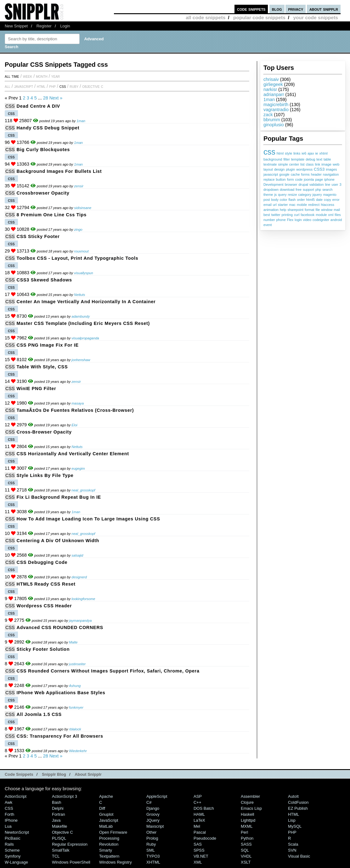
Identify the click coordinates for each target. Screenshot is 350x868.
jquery (317, 195)
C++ (197, 802)
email (268, 205)
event (268, 225)
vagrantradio (276, 110)
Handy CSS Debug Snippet (48, 128)
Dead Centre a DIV (38, 106)
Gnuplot (106, 814)
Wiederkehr (78, 751)
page (319, 179)
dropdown (271, 190)
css (269, 152)
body (275, 200)
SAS (198, 844)
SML (151, 850)
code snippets (251, 9)
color (284, 200)
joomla (309, 179)
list (302, 164)
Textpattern (109, 856)
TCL (56, 856)
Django (153, 808)
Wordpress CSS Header (44, 606)
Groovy (153, 814)
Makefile (59, 826)
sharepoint (295, 210)
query (282, 195)
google (284, 174)
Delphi (58, 808)
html (280, 153)
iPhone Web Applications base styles (61, 693)
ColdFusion (298, 802)
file (318, 210)
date (319, 200)
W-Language (16, 862)
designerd (79, 577)
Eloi (74, 425)
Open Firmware (113, 832)
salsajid (77, 555)
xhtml (324, 153)
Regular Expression (70, 844)
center (294, 164)
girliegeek (273, 84)
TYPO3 (153, 856)
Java (56, 820)
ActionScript (16, 796)
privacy (296, 9)
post (267, 200)
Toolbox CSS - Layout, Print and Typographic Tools (78, 258)
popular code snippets (259, 17)
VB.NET (201, 856)
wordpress (304, 169)
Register (44, 26)
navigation (331, 174)
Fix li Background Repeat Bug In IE (59, 497)
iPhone (11, 820)
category (305, 195)
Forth (9, 814)
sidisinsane (83, 208)
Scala (293, 844)
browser (291, 184)
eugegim (78, 468)
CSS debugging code (42, 562)
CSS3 (319, 169)
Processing (109, 838)
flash (292, 200)
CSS (63, 86)
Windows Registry (116, 862)
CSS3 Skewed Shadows (44, 280)
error (336, 200)
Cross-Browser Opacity (44, 432)
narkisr (270, 89)
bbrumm (272, 120)
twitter (276, 215)
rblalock (75, 729)
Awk (8, 802)
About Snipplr (88, 774)
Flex (290, 220)
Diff (102, 808)
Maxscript (155, 826)
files (338, 215)
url (275, 205)
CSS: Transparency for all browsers (60, 736)
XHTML (153, 862)
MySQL (295, 826)
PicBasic (13, 838)
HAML (199, 814)
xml (331, 215)
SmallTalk (61, 850)
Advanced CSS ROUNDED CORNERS (60, 627)
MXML (247, 826)
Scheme (12, 850)
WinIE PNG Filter (37, 389)
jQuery (153, 820)
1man (269, 99)
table (327, 159)
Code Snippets (19, 774)
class (310, 164)
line (328, 184)
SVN (292, 850)
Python (247, 838)
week (28, 76)
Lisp (292, 820)
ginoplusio (274, 125)
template (298, 159)
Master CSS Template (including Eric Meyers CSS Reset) (83, 323)
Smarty (106, 850)
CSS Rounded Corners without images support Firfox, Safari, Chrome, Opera (108, 671)
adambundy (81, 316)
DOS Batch (204, 808)
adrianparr (274, 94)
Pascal (200, 832)
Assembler (250, 796)
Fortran (59, 814)
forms (305, 174)
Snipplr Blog (54, 774)
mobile (302, 205)
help (283, 210)
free (299, 190)
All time (12, 76)
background (273, 159)
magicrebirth (276, 105)
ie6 (304, 153)
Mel (197, 826)
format (310, 210)
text (319, 159)
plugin (290, 169)
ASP (198, 796)
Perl (244, 832)
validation (317, 184)
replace (269, 179)
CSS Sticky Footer (38, 236)
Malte (73, 642)
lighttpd (248, 820)
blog (277, 9)
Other (151, 832)
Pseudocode (205, 838)
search (327, 190)
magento (330, 195)
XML (198, 862)
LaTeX (199, 820)
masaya (78, 403)
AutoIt (293, 796)
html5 (310, 200)
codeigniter (321, 220)
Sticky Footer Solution (43, 649)
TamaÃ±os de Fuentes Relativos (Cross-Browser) (75, 410)
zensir (79, 186)
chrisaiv (271, 79)
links (297, 153)
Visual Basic (299, 856)
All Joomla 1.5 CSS (39, 714)
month (42, 76)
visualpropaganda (85, 338)
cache (295, 174)
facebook (308, 215)
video (307, 220)
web (336, 164)
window (327, 210)
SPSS (199, 850)
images (331, 169)
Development (274, 184)
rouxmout (81, 251)
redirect (314, 205)
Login (65, 26)
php (318, 190)
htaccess (327, 205)
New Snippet (16, 26)
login (298, 220)
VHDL (246, 856)
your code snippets (316, 17)
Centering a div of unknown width (58, 541)
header (316, 174)
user (335, 184)
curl (297, 215)
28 (46, 98)
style (288, 153)
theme (268, 195)
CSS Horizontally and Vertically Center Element (73, 454)
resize (293, 195)
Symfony (13, 856)
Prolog (152, 838)
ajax (311, 153)
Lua (8, 826)
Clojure (247, 802)
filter (286, 159)
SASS (246, 844)
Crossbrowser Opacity (43, 193)
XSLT (246, 862)
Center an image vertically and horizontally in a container (86, 302)
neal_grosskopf (83, 490)
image (326, 164)
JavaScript (24, 86)
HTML (41, 86)
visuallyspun (83, 273)
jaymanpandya (80, 621)
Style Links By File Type (45, 475)
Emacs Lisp (251, 808)
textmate (270, 164)
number (269, 220)
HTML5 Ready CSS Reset (46, 584)
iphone (329, 179)
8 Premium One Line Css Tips (52, 215)
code (299, 179)
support (308, 190)
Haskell (247, 814)
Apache (106, 796)
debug (310, 159)
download (287, 190)
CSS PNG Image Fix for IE (48, 345)
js (275, 195)
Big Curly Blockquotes (43, 150)
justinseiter (77, 664)
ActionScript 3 (65, 796)
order (301, 200)
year (56, 76)
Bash (57, 802)
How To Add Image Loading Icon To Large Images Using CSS (88, 519)
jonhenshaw (81, 360)
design (279, 169)
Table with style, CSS (42, 367)
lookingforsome (83, 599)
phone (281, 220)
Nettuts (79, 295)
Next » (56, 98)
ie (316, 153)
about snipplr (324, 9)
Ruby (74, 86)
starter (283, 205)
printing (287, 215)
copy (327, 200)
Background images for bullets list (59, 171)
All (8, 86)
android (336, 220)
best (267, 215)
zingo (78, 230)
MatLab (106, 826)
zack (268, 115)
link (318, 164)
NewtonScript (17, 832)
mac (292, 205)
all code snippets (206, 17)
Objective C (93, 86)
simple (283, 164)
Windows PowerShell (71, 862)
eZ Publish (298, 808)
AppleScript (157, 796)
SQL (245, 850)
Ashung (75, 686)
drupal (303, 184)
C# (149, 802)
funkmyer (76, 707)
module (321, 215)
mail (337, 210)
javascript (271, 174)
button (281, 179)
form (291, 179)
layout (268, 169)
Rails (9, 844)
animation (271, 210)
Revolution (109, 844)
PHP (52, 86)
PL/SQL (59, 838)
